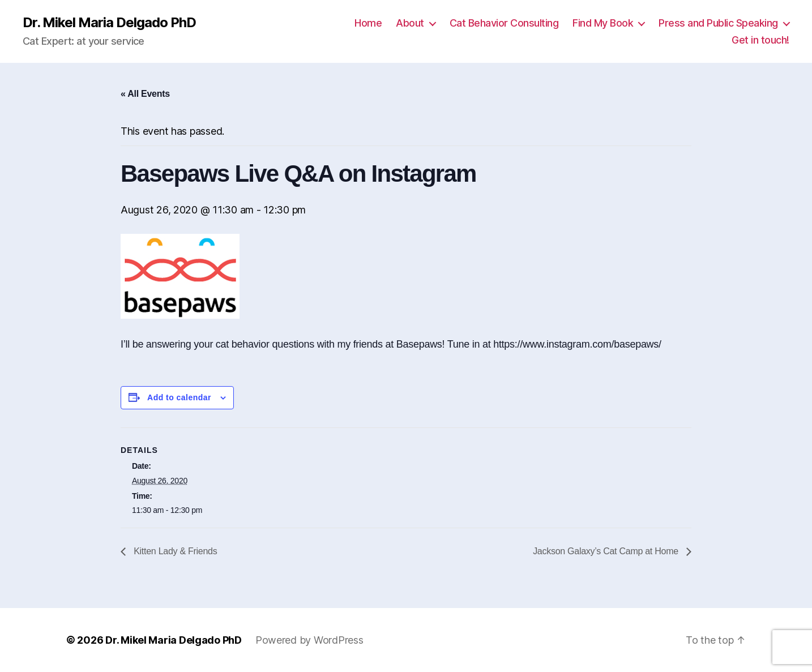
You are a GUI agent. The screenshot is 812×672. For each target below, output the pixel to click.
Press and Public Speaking (718, 23)
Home (368, 23)
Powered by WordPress (309, 640)
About (410, 23)
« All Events (145, 94)
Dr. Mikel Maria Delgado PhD (109, 23)
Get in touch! (760, 40)
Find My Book (603, 23)
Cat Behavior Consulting (504, 23)
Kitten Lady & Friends (174, 551)
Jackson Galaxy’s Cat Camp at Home (607, 551)
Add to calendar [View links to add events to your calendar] (179, 397)
